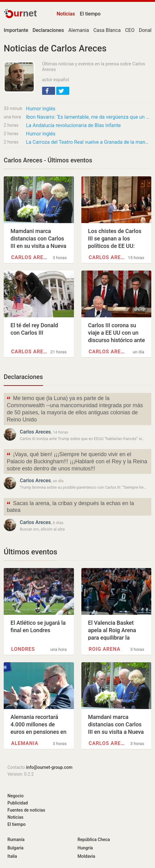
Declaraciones (23, 377)
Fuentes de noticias (26, 810)
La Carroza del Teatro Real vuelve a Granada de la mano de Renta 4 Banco (89, 142)
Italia (12, 856)
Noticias (66, 14)
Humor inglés (41, 109)
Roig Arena (105, 649)
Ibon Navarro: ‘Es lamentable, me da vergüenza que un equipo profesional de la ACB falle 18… (89, 117)
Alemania (79, 30)
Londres (23, 649)
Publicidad (18, 803)
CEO (130, 30)
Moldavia (86, 856)
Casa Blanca (107, 30)
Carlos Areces (31, 257)
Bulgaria (15, 848)
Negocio (15, 796)
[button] (49, 91)
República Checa (94, 839)
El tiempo (90, 14)
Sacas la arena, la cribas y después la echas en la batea (70, 506)
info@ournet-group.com (49, 767)
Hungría (85, 848)
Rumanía (16, 839)
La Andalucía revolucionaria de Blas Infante (73, 125)
